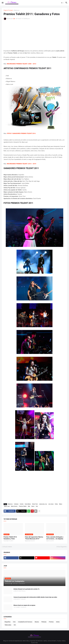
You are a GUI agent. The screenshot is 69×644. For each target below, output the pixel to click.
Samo (33, 506)
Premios (51, 622)
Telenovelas (8, 625)
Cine (14, 622)
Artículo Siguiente (61, 547)
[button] (2, 3)
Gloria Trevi (35, 504)
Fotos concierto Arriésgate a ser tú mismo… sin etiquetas (55, 538)
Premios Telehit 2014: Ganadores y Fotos (10, 538)
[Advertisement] (34, 35)
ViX (15, 625)
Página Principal (8, 10)
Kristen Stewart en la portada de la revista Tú (26, 589)
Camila (22, 504)
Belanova (17, 10)
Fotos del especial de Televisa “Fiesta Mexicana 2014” (34, 538)
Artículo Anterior (7, 547)
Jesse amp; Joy (43, 504)
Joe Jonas (51, 504)
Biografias (8, 622)
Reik (29, 506)
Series (58, 622)
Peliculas (44, 622)
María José (7, 506)
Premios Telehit (23, 506)
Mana (61, 504)
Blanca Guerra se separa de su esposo (24, 605)
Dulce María (28, 504)
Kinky (56, 504)
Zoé (37, 506)
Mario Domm (14, 506)
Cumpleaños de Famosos (25, 622)
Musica (37, 622)
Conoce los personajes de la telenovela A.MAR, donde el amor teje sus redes (35, 597)
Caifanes (16, 504)
